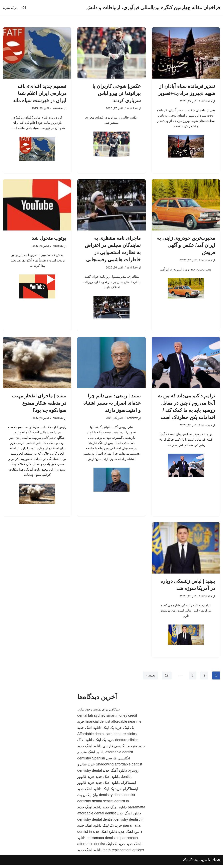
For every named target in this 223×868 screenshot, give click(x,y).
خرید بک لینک (112, 731)
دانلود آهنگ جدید (115, 774)
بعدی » (150, 678)
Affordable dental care (95, 737)
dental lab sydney (91, 718)
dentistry (84, 761)
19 (167, 678)
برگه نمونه (10, 8)
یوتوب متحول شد (49, 239)
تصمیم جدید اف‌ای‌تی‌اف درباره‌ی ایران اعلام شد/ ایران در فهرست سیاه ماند (40, 93)
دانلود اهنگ (96, 755)
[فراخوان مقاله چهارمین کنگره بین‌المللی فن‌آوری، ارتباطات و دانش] (153, 8)
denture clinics (125, 737)
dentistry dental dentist (117, 798)
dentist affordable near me (120, 725)
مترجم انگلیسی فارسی (120, 749)
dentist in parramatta (121, 841)
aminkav (207, 101)
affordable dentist (119, 755)
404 (23, 8)
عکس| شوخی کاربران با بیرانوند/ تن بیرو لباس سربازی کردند (117, 93)
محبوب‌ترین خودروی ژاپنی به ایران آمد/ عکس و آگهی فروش (186, 246)
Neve (216, 863)
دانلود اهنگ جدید (89, 731)
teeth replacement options (123, 853)
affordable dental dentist (96, 816)
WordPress (191, 863)
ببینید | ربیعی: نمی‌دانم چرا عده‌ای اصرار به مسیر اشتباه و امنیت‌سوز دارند (112, 404)
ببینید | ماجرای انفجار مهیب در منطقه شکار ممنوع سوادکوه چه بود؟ (39, 404)
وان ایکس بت (88, 798)
